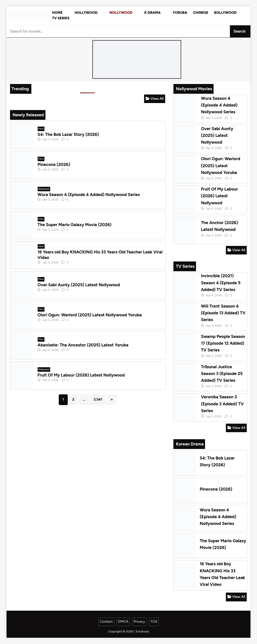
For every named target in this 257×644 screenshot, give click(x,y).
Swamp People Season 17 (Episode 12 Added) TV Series (223, 343)
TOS (154, 622)
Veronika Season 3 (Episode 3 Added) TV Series (222, 404)
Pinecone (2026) (54, 164)
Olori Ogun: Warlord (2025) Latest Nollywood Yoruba (90, 315)
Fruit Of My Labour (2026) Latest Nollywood (81, 375)
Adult (41, 246)
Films (41, 129)
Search (240, 31)
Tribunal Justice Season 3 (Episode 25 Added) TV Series (222, 374)
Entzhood (142, 631)
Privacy (139, 622)
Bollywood (225, 13)
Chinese (201, 13)
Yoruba (180, 13)
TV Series (61, 18)
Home (57, 13)
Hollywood (86, 13)
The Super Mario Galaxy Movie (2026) (75, 225)
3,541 (98, 399)
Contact (106, 622)
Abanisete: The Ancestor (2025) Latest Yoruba (83, 345)
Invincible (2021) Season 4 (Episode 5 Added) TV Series (221, 283)
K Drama (152, 13)
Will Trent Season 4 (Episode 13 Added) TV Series (223, 313)
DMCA (123, 622)
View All (154, 99)
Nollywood (121, 13)
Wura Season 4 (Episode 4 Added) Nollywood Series (89, 195)
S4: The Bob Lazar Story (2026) (68, 134)
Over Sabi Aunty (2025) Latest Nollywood (79, 285)
